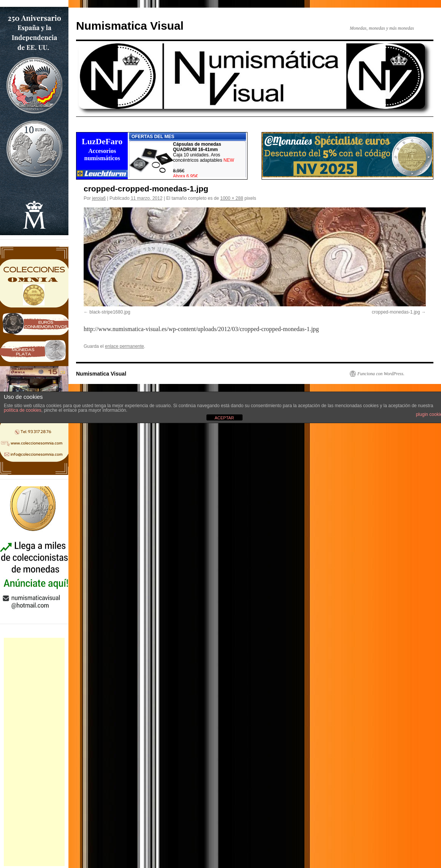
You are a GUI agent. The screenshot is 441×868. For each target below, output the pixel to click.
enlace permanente (125, 346)
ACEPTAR (224, 418)
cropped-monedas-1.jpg (396, 312)
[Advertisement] (34, 752)
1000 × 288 (232, 198)
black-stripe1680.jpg (110, 312)
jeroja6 (99, 198)
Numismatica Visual (130, 26)
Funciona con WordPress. (381, 374)
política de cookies (23, 410)
